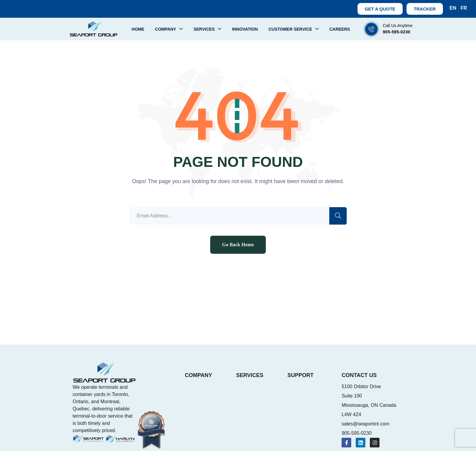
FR (464, 8)
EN (453, 8)
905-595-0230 (397, 32)
